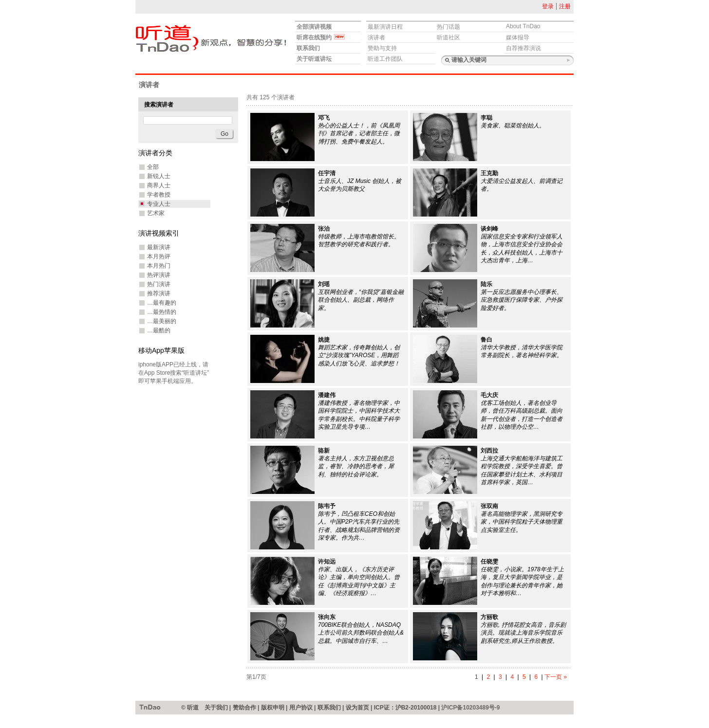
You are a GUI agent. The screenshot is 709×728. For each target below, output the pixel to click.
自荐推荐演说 (523, 48)
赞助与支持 (382, 48)
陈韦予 (327, 506)
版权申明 (273, 708)
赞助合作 (244, 708)
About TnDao (523, 26)
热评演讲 (159, 275)
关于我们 (216, 708)
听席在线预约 (321, 37)
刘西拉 (489, 451)
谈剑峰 (489, 229)
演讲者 (376, 37)
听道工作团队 (385, 59)
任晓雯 (489, 562)
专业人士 (159, 204)
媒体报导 (518, 37)
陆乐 (486, 284)
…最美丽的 (162, 321)
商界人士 (159, 185)
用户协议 (301, 708)
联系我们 (308, 48)
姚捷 (324, 340)
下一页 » (556, 677)
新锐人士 (159, 176)
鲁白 (486, 340)
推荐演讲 (159, 293)
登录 (548, 6)
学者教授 (159, 195)
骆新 (324, 451)
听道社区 (448, 37)
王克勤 (489, 173)
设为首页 (357, 708)
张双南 (489, 506)
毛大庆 (489, 395)
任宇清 (327, 173)
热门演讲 (159, 284)
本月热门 (159, 266)
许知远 (327, 562)
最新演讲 (159, 247)
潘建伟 (327, 395)
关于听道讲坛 (314, 59)
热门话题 (448, 27)
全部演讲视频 (314, 27)
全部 (153, 167)
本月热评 (159, 256)
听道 (150, 707)
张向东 (327, 617)
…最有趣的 (162, 303)
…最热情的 (162, 312)
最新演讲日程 (385, 27)
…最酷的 (159, 330)
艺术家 (156, 213)
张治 (324, 229)
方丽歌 (489, 617)
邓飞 (324, 118)
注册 (565, 6)
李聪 (486, 118)
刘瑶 (324, 284)
